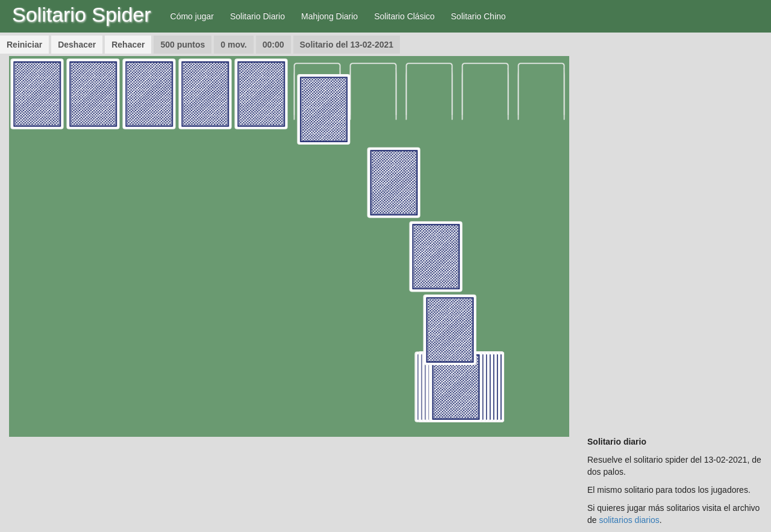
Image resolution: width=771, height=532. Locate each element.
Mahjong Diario (329, 16)
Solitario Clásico (404, 16)
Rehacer (128, 45)
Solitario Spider (82, 14)
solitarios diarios (629, 520)
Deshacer (77, 45)
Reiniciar (24, 45)
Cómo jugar (192, 16)
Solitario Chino (479, 16)
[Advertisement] (675, 237)
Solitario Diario (258, 16)
